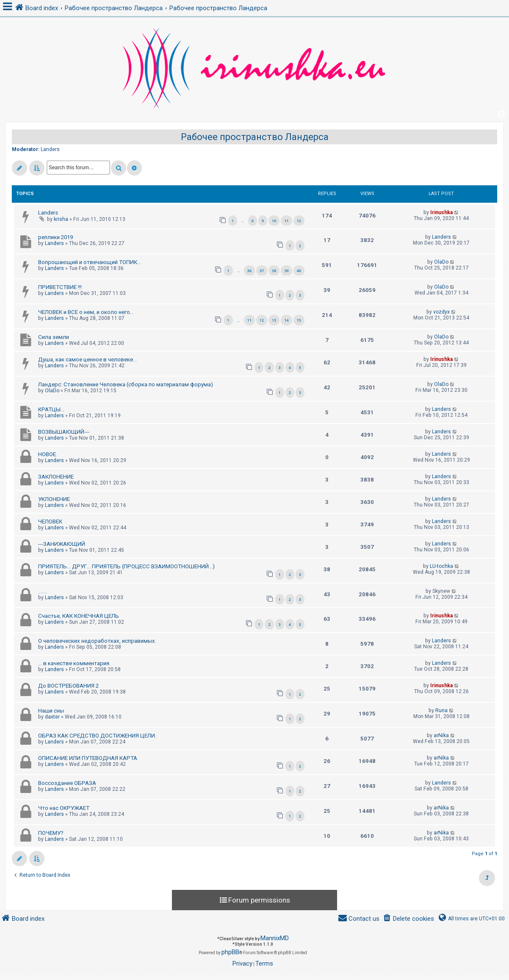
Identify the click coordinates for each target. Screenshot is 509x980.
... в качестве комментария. (74, 663)
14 (286, 320)
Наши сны (51, 711)
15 (299, 320)
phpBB (230, 952)
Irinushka (441, 212)
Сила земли (54, 337)
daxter (52, 717)
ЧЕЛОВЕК (50, 522)
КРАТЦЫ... (51, 409)
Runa (441, 710)
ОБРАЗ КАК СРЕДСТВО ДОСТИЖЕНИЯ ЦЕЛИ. (97, 736)
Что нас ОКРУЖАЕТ (64, 808)
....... (43, 591)
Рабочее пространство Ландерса (255, 137)
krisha (61, 219)
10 (274, 221)
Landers (50, 149)
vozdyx (441, 312)
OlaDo (441, 262)
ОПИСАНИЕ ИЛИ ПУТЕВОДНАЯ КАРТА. (88, 758)
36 (249, 271)
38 (274, 271)
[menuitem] (408, 919)
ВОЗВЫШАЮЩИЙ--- (64, 432)
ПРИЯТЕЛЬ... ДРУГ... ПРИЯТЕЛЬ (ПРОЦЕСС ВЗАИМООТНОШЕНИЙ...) (126, 566)
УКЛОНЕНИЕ (54, 499)
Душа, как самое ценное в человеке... (87, 359)
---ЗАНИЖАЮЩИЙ (62, 544)
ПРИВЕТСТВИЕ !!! (60, 287)
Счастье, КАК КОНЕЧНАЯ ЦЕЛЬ (79, 616)
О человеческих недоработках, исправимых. (97, 641)
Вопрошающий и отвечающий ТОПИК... (90, 262)
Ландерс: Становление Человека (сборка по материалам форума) (126, 384)
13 (274, 320)
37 (262, 271)
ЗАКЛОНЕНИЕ (56, 477)
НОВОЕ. (48, 454)
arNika (441, 735)
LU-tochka (441, 566)
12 (299, 221)
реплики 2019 (55, 237)
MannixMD (275, 938)
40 (299, 271)
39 (286, 271)
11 (286, 221)
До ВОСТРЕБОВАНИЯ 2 (68, 686)
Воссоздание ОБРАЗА (67, 783)
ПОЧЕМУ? (51, 833)
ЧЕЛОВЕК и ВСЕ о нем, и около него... (86, 312)
